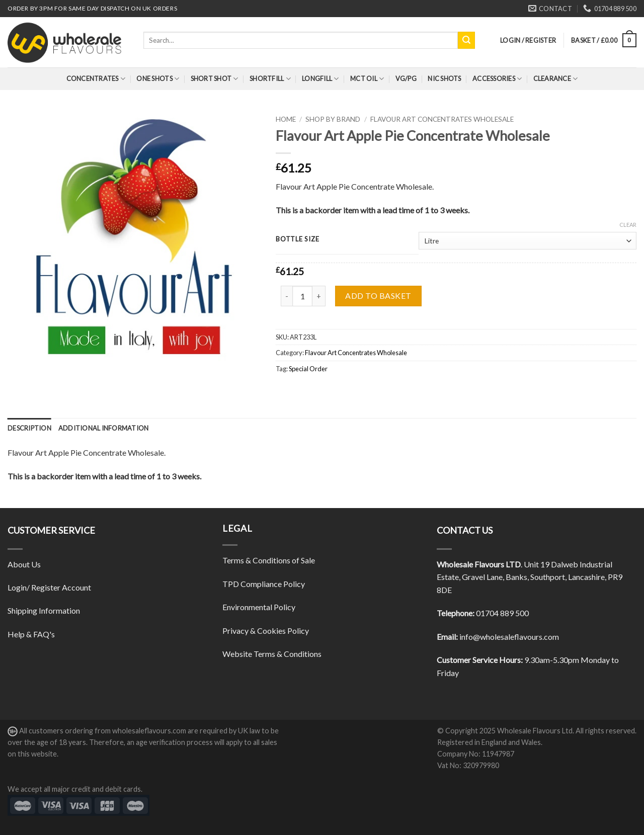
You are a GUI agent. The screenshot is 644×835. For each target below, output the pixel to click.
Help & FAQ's (31, 634)
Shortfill (270, 79)
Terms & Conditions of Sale (269, 560)
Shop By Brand (333, 119)
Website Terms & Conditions (272, 654)
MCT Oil (367, 79)
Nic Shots (444, 78)
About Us (24, 564)
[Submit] (466, 40)
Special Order (308, 369)
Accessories (497, 79)
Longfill (320, 79)
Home (286, 119)
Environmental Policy (259, 607)
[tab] (29, 428)
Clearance (556, 79)
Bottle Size (297, 239)
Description (29, 428)
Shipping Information (44, 610)
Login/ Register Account (49, 587)
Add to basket (378, 296)
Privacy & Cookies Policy (266, 631)
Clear (628, 225)
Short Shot (215, 79)
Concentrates (96, 79)
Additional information (104, 428)
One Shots (158, 79)
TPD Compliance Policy (264, 584)
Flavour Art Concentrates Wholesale (442, 119)
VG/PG (406, 78)
